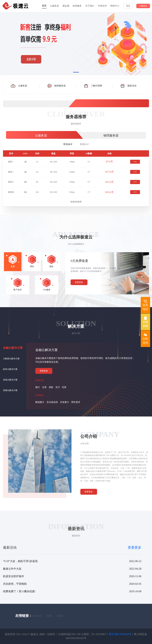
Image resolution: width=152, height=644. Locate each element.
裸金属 (66, 6)
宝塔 (49, 616)
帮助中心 (115, 6)
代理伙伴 (102, 6)
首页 (44, 6)
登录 (128, 6)
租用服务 (77, 6)
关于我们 (90, 6)
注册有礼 (143, 6)
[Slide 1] (76, 72)
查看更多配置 (76, 202)
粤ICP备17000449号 (120, 634)
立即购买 (135, 162)
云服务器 (54, 6)
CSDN (60, 616)
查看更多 (79, 282)
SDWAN (37, 616)
